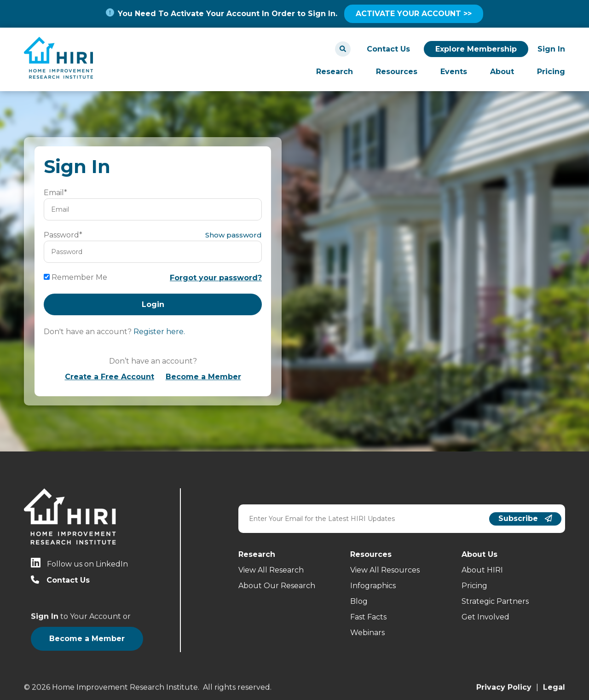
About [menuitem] (502, 72)
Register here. (159, 332)
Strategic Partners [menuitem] (495, 601)
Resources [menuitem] (397, 72)
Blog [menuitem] (359, 601)
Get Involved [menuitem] (485, 617)
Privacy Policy (504, 686)
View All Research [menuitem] (271, 570)
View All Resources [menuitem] (385, 570)
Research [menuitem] (335, 72)
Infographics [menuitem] (373, 586)
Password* (63, 235)
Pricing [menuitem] (551, 72)
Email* (55, 193)
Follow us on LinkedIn (87, 564)
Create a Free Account (110, 377)
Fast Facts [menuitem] (368, 617)
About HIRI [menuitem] (482, 570)
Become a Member (203, 377)
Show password (234, 235)
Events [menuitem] (454, 72)
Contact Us (388, 49)
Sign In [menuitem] (551, 49)
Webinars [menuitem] (367, 633)
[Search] (343, 49)
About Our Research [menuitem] (277, 586)
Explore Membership (476, 49)
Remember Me (79, 277)
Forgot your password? (216, 278)
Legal (554, 686)
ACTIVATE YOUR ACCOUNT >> (414, 14)
